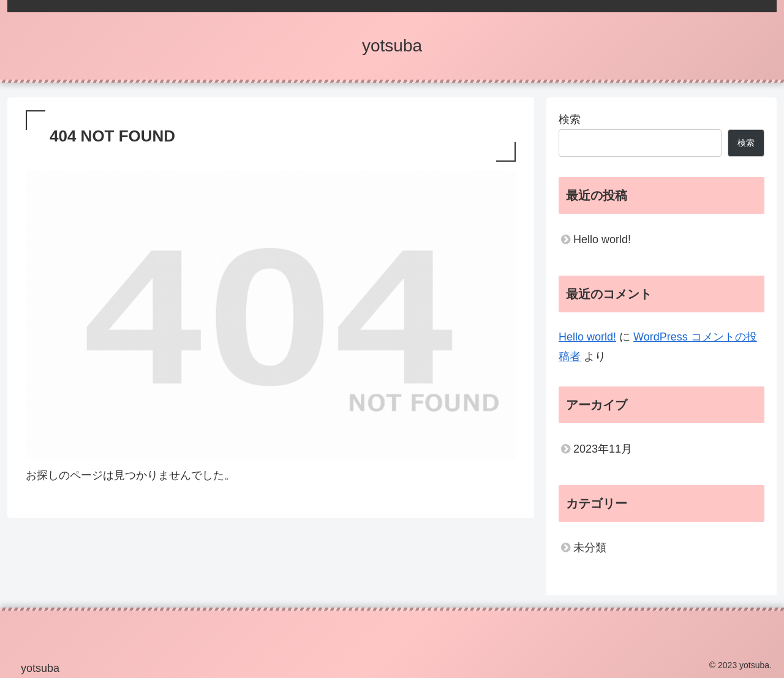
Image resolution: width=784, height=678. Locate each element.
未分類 (590, 548)
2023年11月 (603, 449)
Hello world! (602, 239)
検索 (570, 119)
